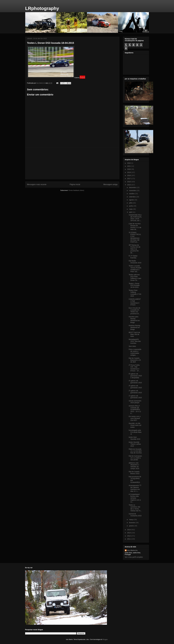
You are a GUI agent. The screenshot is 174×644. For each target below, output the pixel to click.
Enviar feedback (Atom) (76, 190)
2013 (129, 533)
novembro (133, 191)
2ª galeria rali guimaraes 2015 (135, 392)
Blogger (105, 639)
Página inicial (75, 184)
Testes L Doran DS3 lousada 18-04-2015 (134, 285)
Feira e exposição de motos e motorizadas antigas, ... (135, 352)
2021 (129, 166)
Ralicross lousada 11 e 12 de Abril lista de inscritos (135, 451)
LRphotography (42, 8)
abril (131, 212)
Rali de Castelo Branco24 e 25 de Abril (135, 360)
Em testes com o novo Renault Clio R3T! (135, 418)
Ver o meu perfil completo (134, 557)
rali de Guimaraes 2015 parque (135, 402)
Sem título (132, 346)
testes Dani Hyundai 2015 (134, 438)
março (132, 520)
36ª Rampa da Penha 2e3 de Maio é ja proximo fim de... (134, 249)
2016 (129, 182)
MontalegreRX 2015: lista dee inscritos (135, 341)
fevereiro (132, 523)
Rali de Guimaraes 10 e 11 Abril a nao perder (135, 458)
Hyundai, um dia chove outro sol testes (135, 425)
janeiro (132, 526)
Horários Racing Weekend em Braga (134, 327)
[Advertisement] (72, 163)
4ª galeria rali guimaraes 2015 (135, 382)
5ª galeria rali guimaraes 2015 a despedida (135, 376)
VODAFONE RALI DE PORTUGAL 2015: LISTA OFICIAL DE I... (135, 218)
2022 (129, 163)
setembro (133, 197)
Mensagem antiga (110, 184)
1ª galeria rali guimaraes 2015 (135, 397)
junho (131, 206)
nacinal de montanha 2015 (135, 515)
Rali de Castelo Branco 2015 (134, 473)
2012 (129, 536)
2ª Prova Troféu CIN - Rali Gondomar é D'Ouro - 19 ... (134, 368)
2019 (129, 172)
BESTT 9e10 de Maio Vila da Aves (134, 334)
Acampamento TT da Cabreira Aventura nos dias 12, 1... (135, 488)
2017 (129, 179)
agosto (132, 200)
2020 (129, 169)
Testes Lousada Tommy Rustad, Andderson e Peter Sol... (135, 269)
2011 (129, 539)
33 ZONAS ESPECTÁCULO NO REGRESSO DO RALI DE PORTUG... (135, 237)
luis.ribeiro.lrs (132, 550)
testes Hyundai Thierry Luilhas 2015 (135, 444)
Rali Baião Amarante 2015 (135, 262)
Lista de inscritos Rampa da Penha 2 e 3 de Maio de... (135, 226)
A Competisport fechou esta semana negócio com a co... (135, 498)
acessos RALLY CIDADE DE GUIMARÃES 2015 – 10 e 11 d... (135, 410)
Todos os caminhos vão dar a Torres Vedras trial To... (135, 508)
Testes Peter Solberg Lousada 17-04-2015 (135, 293)
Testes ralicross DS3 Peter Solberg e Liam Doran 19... (135, 277)
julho (131, 203)
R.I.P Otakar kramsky (133, 257)
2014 (129, 530)
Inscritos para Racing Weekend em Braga (134, 320)
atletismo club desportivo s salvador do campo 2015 (134, 466)
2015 (129, 185)
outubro (132, 194)
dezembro (133, 187)
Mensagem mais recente (37, 184)
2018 (129, 175)
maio (131, 209)
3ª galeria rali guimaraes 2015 (135, 387)
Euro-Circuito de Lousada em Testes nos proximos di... (134, 311)
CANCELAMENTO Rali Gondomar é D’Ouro (135, 302)
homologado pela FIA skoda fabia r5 (135, 432)
